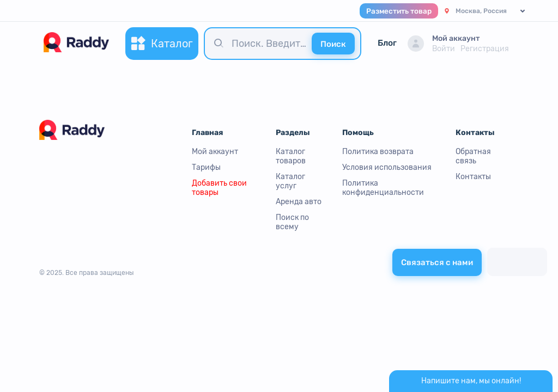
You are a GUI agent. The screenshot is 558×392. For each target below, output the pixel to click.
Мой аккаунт (215, 152)
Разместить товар (399, 11)
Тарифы (206, 167)
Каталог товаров (291, 156)
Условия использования (387, 167)
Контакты (473, 177)
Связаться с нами (437, 262)
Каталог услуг (290, 181)
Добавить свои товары (219, 188)
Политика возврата (378, 152)
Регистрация (485, 49)
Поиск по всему (292, 222)
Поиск (333, 44)
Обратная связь (473, 156)
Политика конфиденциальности (383, 188)
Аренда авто (299, 202)
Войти (444, 49)
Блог (387, 43)
